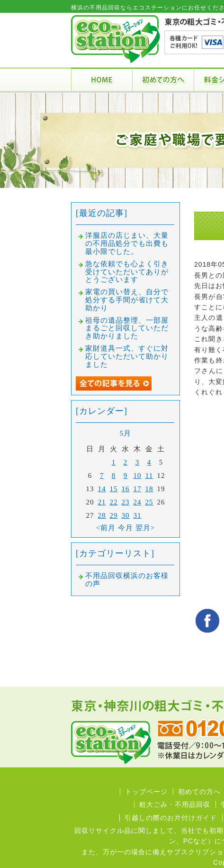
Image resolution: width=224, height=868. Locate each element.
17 (138, 489)
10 (138, 476)
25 (149, 502)
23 (126, 502)
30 (126, 515)
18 (149, 489)
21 (102, 502)
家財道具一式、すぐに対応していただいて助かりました (127, 356)
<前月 (106, 528)
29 (114, 515)
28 (102, 515)
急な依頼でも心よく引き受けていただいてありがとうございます (127, 272)
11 (149, 476)
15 (114, 489)
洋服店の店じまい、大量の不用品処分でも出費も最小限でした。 (127, 243)
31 (138, 515)
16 (126, 489)
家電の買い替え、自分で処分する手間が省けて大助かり (127, 300)
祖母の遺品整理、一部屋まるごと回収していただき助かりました (127, 328)
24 (138, 502)
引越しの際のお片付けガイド (171, 818)
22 (114, 502)
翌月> (145, 528)
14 (102, 489)
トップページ (146, 792)
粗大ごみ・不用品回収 (175, 804)
